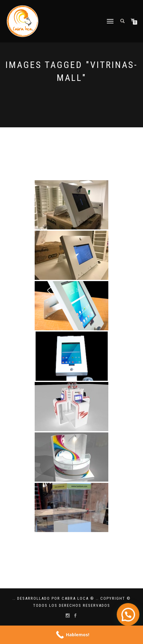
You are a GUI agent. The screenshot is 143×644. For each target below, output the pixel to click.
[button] (129, 616)
